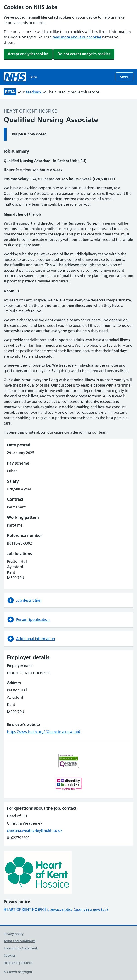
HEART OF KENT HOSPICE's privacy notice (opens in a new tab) (56, 909)
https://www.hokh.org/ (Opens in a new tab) (44, 732)
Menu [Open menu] (125, 77)
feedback (34, 92)
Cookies (10, 956)
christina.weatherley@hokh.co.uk (35, 831)
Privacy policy (14, 934)
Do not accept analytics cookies (84, 54)
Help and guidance (18, 963)
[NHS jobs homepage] (20, 77)
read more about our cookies (77, 37)
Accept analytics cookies (28, 54)
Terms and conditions (19, 941)
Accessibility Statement (20, 948)
